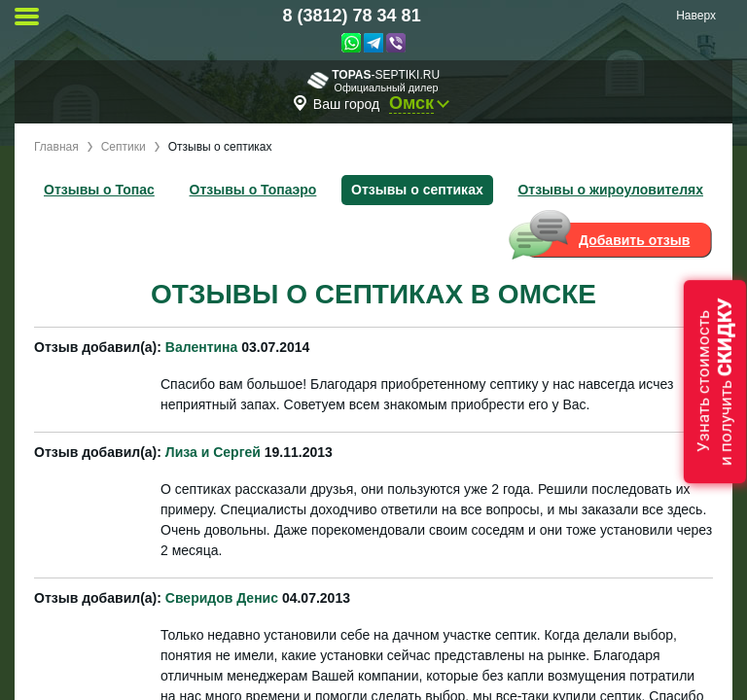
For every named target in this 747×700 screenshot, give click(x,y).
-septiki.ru (373, 80)
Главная (56, 147)
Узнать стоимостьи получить (715, 382)
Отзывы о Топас (99, 190)
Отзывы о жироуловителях (610, 190)
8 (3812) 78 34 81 (352, 16)
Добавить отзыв (634, 240)
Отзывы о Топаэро (253, 190)
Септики (124, 147)
